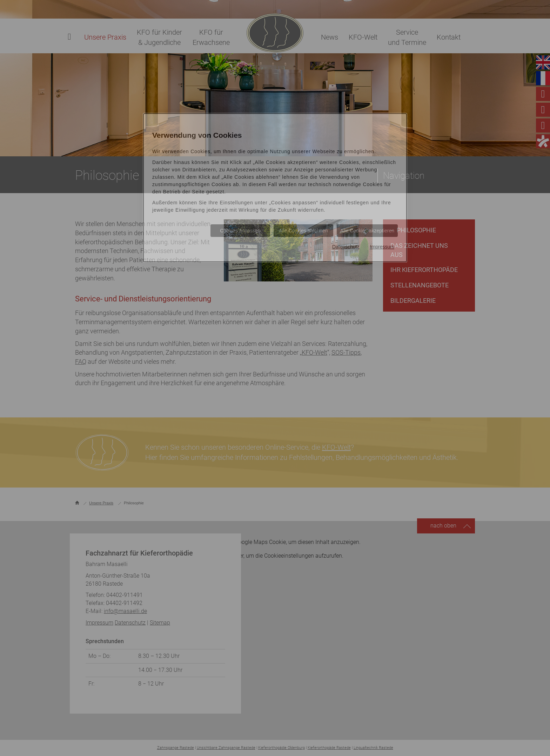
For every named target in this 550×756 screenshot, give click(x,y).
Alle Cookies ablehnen (303, 231)
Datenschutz (346, 247)
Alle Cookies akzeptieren (367, 231)
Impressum (382, 247)
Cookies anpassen (240, 231)
